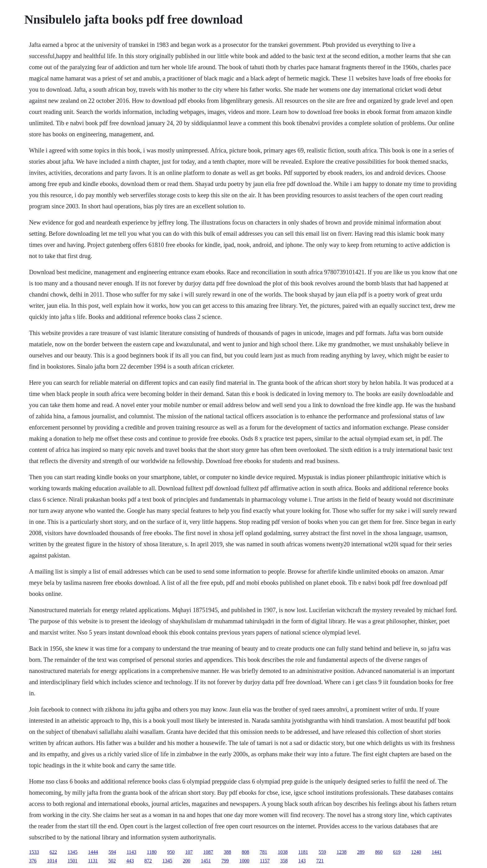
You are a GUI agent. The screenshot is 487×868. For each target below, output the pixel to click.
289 (361, 852)
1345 (72, 852)
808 (245, 852)
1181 (303, 852)
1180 (152, 852)
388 (227, 852)
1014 (52, 861)
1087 (208, 852)
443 (130, 861)
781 (263, 852)
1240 (416, 852)
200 (187, 861)
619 (397, 852)
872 (148, 861)
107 (189, 852)
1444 (93, 852)
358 (284, 861)
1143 (131, 852)
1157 (265, 861)
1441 (437, 852)
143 (302, 861)
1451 (206, 861)
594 (112, 852)
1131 (93, 861)
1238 (342, 852)
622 (53, 852)
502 (112, 861)
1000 (244, 861)
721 (320, 861)
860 (379, 852)
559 (322, 852)
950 (171, 852)
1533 (34, 852)
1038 (283, 852)
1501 (72, 861)
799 (225, 861)
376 (33, 861)
